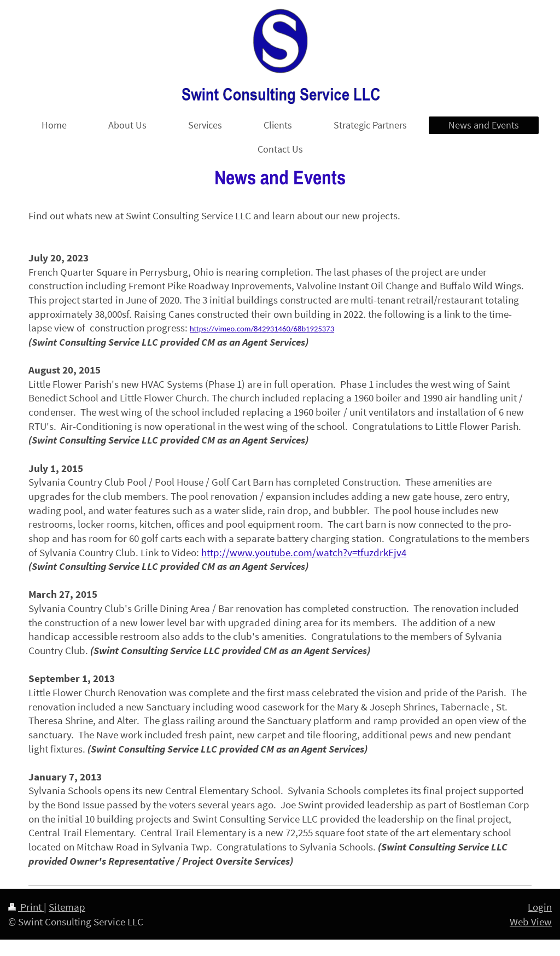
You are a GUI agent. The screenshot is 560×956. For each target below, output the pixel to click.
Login (540, 907)
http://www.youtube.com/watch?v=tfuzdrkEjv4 (304, 552)
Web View (531, 922)
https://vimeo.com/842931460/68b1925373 (262, 329)
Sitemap (67, 907)
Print (26, 907)
